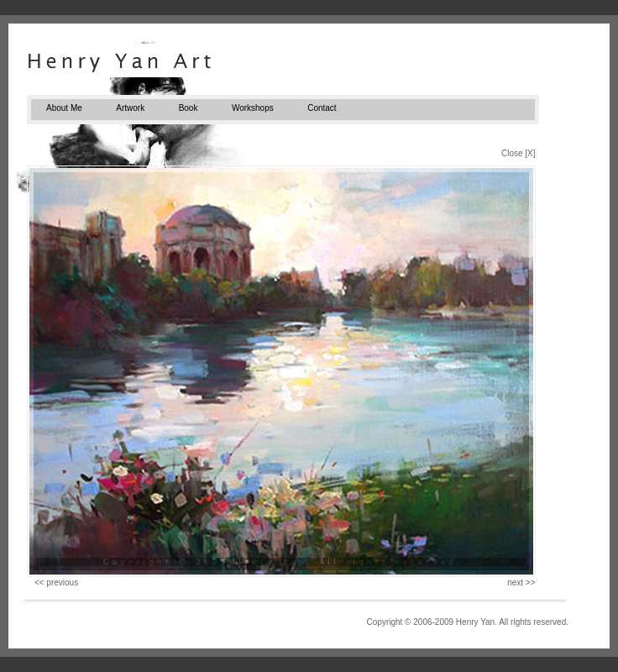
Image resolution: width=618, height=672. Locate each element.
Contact (322, 108)
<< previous (56, 583)
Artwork (130, 108)
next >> (521, 583)
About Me (64, 108)
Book (189, 108)
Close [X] (518, 153)
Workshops (253, 108)
